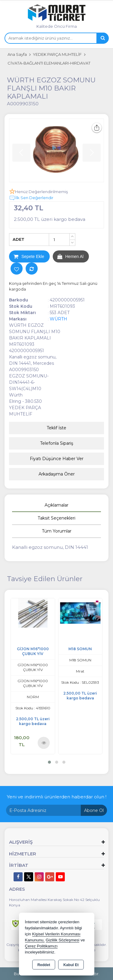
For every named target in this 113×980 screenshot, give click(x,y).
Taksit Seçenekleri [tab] (56, 518)
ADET (19, 239)
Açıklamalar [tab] (56, 505)
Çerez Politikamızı (41, 946)
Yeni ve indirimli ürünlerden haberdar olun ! (57, 797)
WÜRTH (58, 319)
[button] (49, 762)
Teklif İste (56, 428)
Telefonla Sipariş (57, 443)
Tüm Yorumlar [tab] (57, 531)
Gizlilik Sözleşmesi (63, 940)
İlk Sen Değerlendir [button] (31, 198)
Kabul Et (71, 965)
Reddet (44, 965)
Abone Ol (94, 810)
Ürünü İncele (44, 743)
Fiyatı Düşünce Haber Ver (57, 459)
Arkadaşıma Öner (57, 474)
